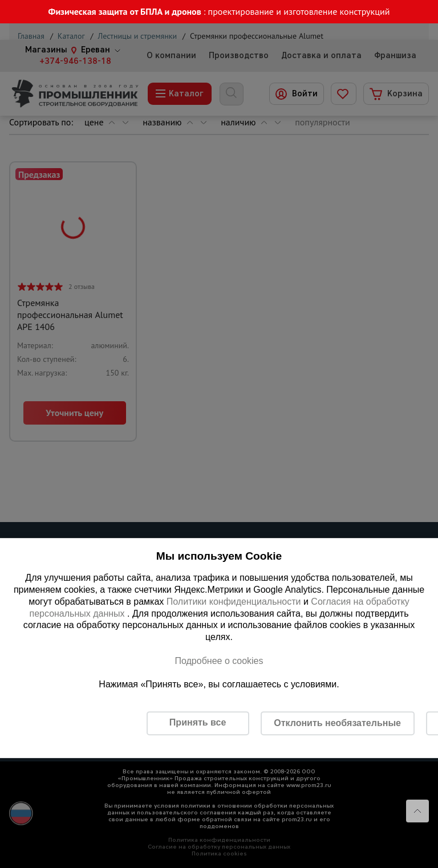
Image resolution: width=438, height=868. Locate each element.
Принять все (198, 722)
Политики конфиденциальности (234, 602)
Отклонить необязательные (337, 723)
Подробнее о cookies (219, 661)
